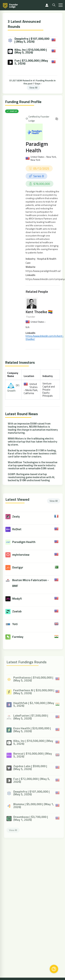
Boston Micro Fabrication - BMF (33, 583)
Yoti (18, 624)
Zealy (19, 516)
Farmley (21, 637)
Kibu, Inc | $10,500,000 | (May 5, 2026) (27, 51)
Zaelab (20, 611)
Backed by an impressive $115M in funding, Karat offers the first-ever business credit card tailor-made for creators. (32, 453)
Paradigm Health (37, 147)
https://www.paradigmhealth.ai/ (43, 271)
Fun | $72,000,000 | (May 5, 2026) (28, 62)
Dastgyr (20, 567)
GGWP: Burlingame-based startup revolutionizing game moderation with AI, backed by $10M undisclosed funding (31, 477)
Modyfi (20, 599)
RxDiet (20, 529)
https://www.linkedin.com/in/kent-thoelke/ (45, 338)
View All (33, 87)
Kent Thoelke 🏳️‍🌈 (39, 312)
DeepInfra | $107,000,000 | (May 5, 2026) (28, 40)
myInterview (24, 555)
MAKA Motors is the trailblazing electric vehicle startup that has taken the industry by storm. (32, 442)
